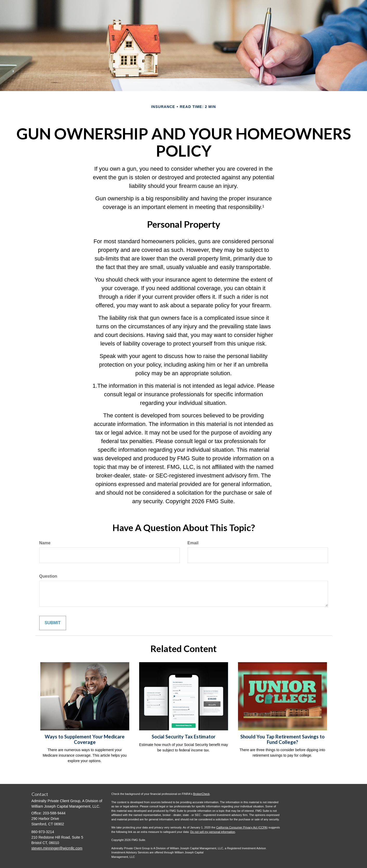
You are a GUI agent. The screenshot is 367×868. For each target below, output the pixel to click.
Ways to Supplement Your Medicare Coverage (85, 739)
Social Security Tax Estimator (183, 737)
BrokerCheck (202, 794)
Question (48, 576)
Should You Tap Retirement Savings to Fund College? (282, 739)
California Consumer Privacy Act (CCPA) (242, 827)
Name (45, 543)
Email (193, 543)
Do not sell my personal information (213, 832)
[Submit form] (53, 623)
